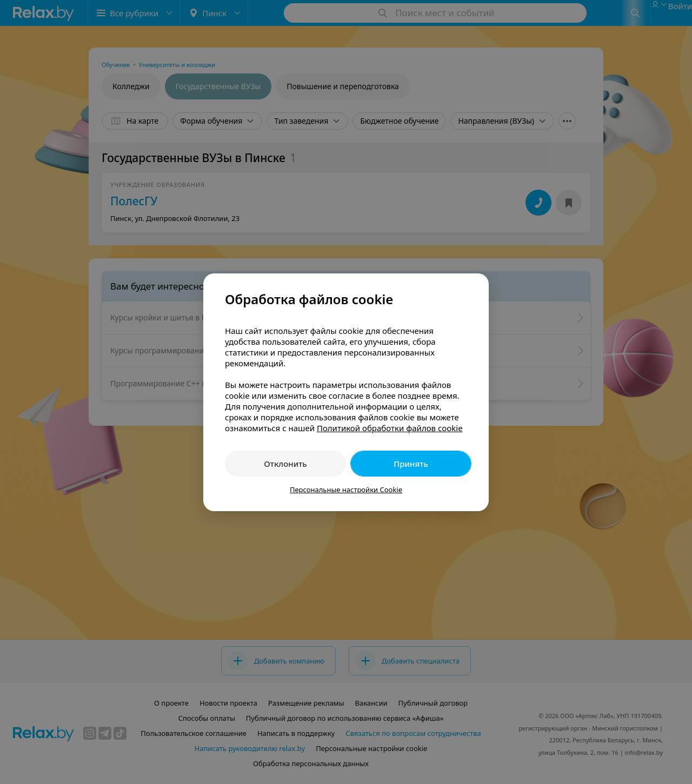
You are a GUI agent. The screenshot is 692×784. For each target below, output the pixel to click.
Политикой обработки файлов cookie (390, 428)
